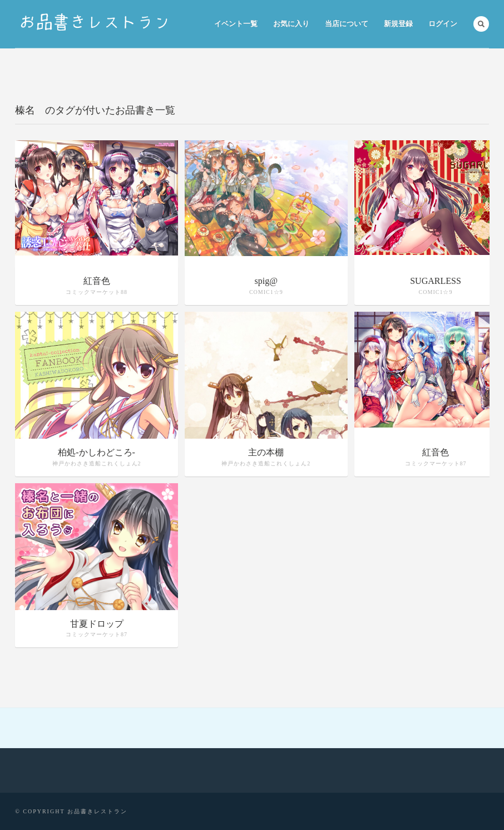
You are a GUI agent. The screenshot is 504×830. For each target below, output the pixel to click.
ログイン (443, 24)
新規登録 (398, 24)
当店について (347, 24)
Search (481, 24)
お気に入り (291, 24)
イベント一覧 (236, 24)
